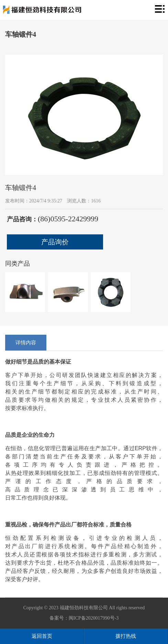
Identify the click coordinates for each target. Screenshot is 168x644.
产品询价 (55, 242)
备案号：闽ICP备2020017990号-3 (84, 618)
